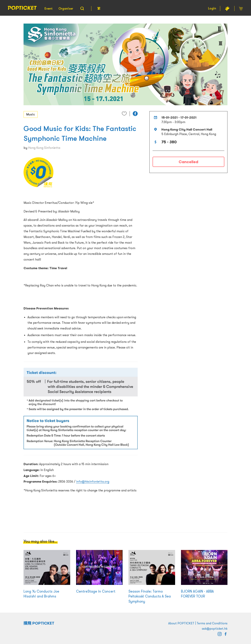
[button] (135, 114)
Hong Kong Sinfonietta (44, 148)
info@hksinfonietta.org (93, 481)
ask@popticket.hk (215, 628)
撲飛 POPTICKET (39, 623)
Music (31, 114)
